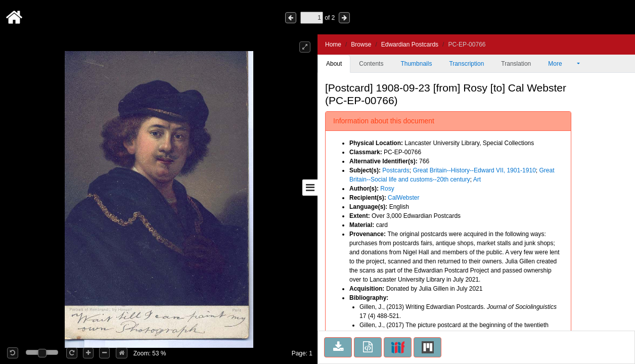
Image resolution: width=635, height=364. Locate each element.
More (562, 64)
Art (477, 179)
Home (333, 44)
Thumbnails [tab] (416, 64)
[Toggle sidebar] (310, 188)
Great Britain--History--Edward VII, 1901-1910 (474, 170)
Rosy (387, 189)
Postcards (396, 170)
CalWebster (403, 198)
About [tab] (334, 64)
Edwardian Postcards (410, 44)
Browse (361, 44)
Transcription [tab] (466, 64)
